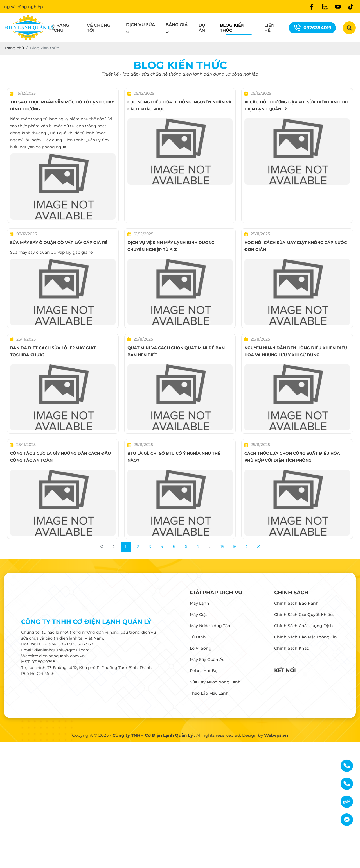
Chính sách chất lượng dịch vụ (304, 626)
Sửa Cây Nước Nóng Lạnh (215, 682)
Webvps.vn (276, 735)
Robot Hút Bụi (204, 671)
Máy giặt (199, 615)
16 (235, 547)
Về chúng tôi (99, 28)
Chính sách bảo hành (296, 603)
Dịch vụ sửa (140, 25)
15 (222, 547)
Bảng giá (177, 25)
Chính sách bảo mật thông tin (306, 637)
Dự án (202, 28)
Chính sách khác (292, 648)
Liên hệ (269, 28)
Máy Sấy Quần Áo (207, 660)
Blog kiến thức (232, 28)
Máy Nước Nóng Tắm (211, 626)
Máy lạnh (200, 603)
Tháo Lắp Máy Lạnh (209, 693)
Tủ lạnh (198, 637)
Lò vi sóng (201, 648)
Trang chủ (61, 28)
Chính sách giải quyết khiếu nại (303, 615)
